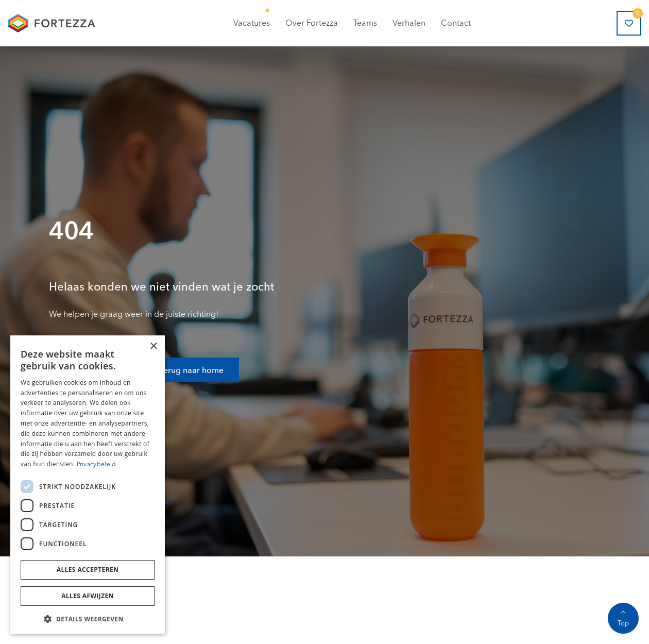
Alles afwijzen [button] (88, 596)
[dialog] (88, 485)
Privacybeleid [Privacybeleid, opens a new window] (97, 464)
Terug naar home (192, 362)
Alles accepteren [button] (88, 570)
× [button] (153, 346)
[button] (88, 618)
